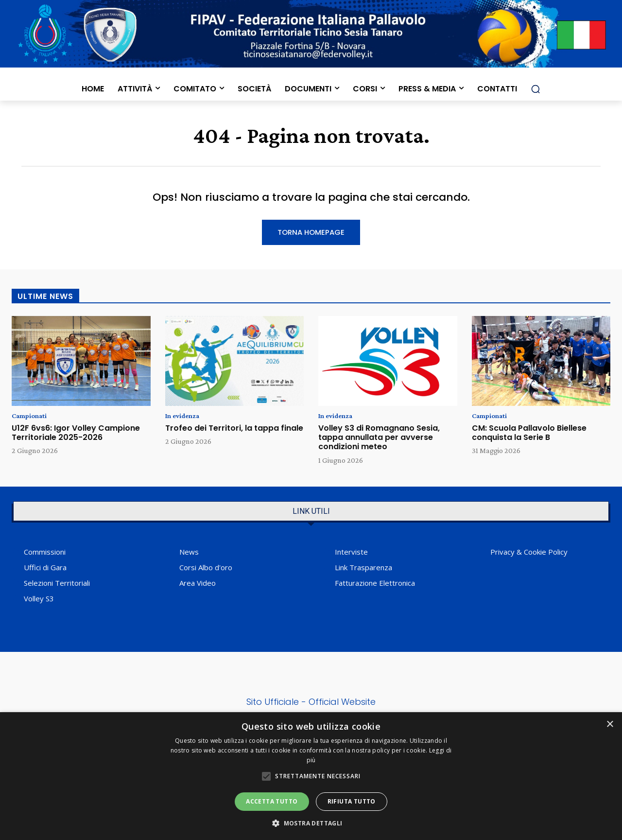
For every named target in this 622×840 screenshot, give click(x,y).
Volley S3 (39, 600)
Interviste (351, 554)
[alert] (311, 776)
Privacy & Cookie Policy (529, 554)
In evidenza (184, 418)
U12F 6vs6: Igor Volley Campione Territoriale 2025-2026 (76, 435)
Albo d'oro (215, 569)
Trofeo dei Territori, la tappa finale (234, 430)
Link (341, 569)
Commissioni (45, 554)
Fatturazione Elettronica (375, 585)
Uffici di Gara (45, 569)
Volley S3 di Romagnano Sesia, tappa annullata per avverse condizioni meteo (379, 439)
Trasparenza (371, 569)
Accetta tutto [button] (272, 801)
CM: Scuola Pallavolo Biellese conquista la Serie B (529, 435)
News (189, 554)
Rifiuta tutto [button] (352, 801)
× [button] (610, 725)
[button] (536, 89)
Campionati (32, 418)
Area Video (198, 585)
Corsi (188, 569)
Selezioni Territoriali (57, 585)
